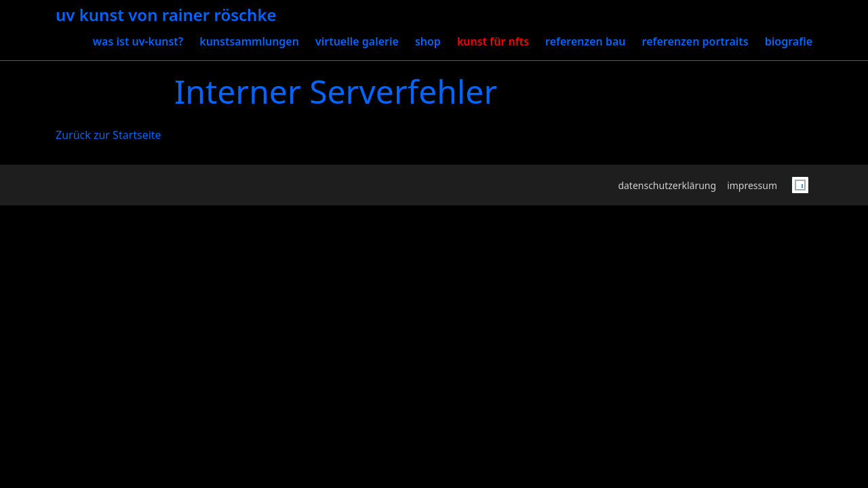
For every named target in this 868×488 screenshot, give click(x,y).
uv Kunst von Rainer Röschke (166, 15)
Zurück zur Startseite (108, 135)
